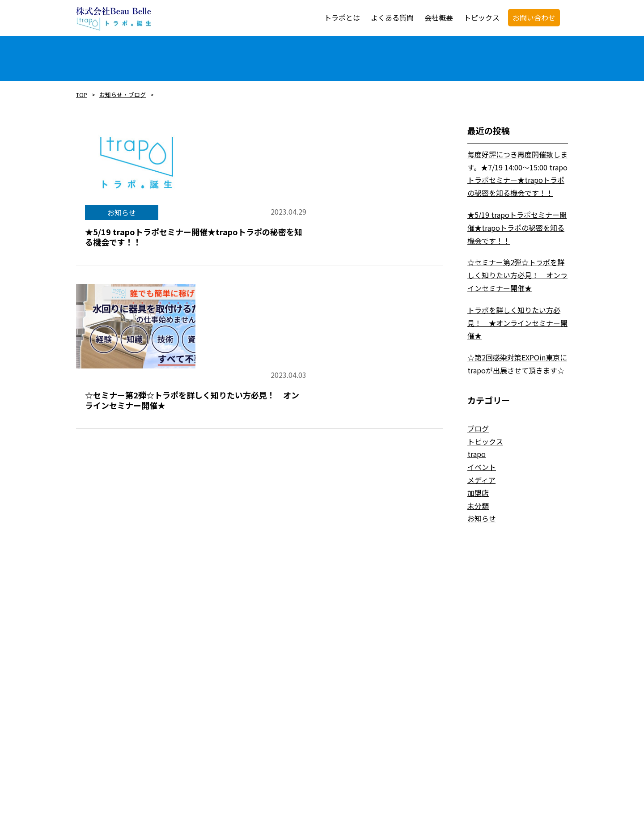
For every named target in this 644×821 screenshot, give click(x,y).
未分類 (478, 506)
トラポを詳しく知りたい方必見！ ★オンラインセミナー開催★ (517, 323)
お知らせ (482, 518)
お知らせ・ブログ (123, 95)
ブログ (478, 428)
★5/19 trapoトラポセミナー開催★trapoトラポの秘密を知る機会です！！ (517, 228)
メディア (481, 480)
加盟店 (478, 493)
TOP (82, 95)
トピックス (485, 441)
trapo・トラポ (114, 19)
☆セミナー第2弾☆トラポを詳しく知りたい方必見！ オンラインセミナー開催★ (517, 275)
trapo (477, 454)
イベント (482, 467)
